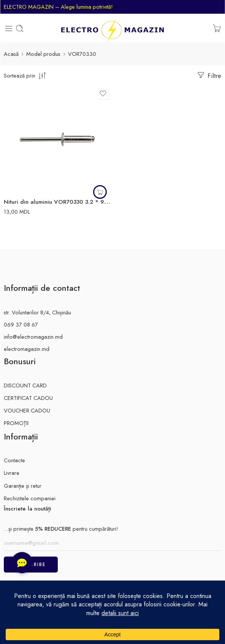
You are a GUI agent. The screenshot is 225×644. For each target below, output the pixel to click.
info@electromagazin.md (33, 337)
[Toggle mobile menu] (9, 29)
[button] (100, 192)
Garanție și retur (23, 486)
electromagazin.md (27, 349)
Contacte (14, 460)
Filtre (209, 75)
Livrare (12, 473)
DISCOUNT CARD (25, 385)
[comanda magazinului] (25, 75)
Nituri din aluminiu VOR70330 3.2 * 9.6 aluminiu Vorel (57, 202)
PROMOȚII (16, 423)
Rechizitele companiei (30, 498)
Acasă (11, 54)
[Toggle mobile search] (20, 29)
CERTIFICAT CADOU (28, 398)
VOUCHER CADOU (27, 410)
